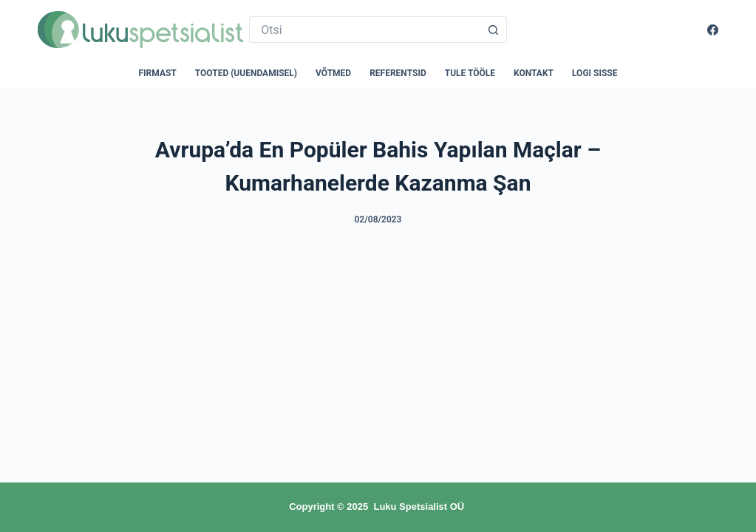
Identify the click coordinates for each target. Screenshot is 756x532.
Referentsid (398, 73)
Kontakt (534, 73)
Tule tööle (470, 73)
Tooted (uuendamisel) (246, 73)
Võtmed (333, 73)
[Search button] (494, 30)
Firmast (158, 73)
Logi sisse (595, 73)
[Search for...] (364, 30)
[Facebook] (713, 30)
